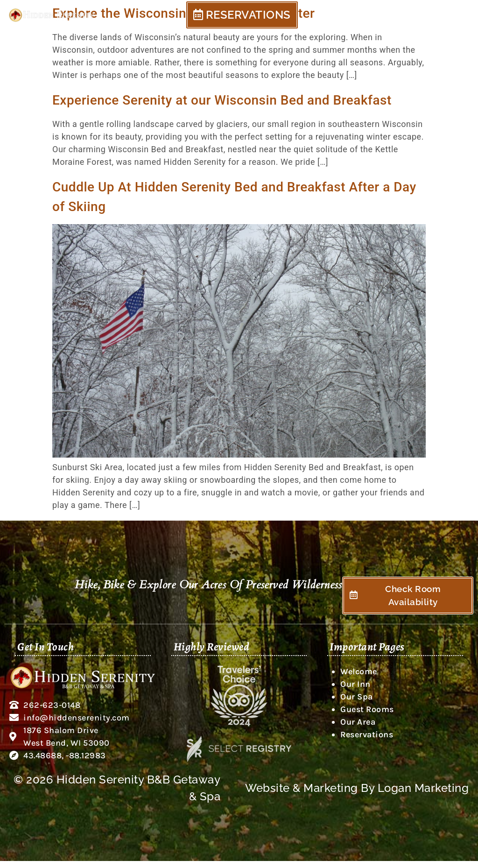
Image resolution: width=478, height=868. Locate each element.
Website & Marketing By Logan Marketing (357, 795)
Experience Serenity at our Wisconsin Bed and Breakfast (222, 100)
